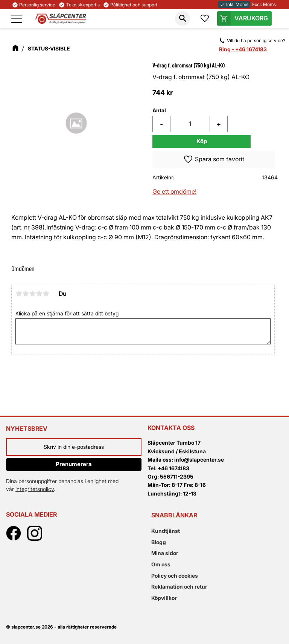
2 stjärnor (26, 294)
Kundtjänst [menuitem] (166, 531)
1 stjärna (19, 294)
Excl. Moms (264, 4)
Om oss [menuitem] (161, 564)
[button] (17, 19)
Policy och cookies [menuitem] (175, 576)
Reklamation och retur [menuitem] (179, 587)
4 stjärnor (39, 294)
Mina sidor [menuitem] (165, 553)
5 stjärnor (46, 294)
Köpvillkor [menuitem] (164, 598)
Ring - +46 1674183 (243, 49)
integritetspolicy (35, 489)
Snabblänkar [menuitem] (174, 515)
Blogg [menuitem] (159, 542)
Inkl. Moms (234, 4)
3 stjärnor (32, 294)
